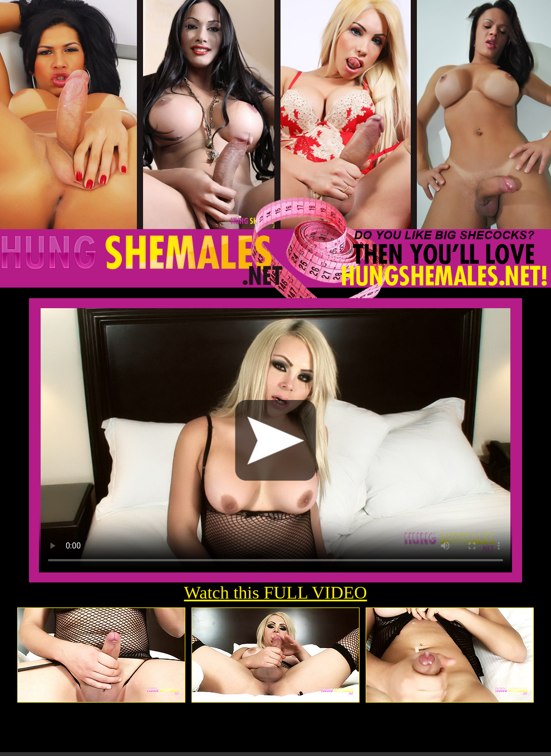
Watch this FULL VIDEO (276, 592)
